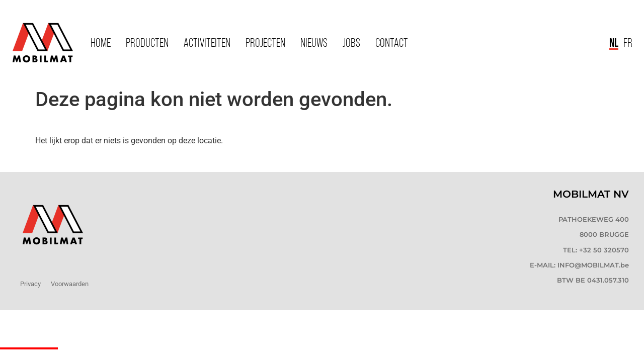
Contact (392, 42)
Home (101, 42)
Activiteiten (207, 42)
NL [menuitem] (614, 42)
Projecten (265, 42)
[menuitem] (614, 43)
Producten (147, 42)
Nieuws (314, 42)
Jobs (351, 42)
